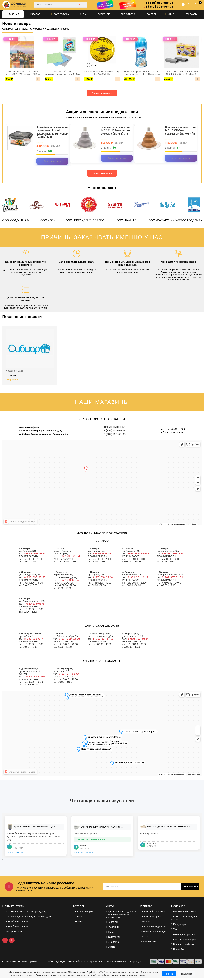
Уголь (175, 929)
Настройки (187, 974)
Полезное (102, 14)
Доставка (144, 922)
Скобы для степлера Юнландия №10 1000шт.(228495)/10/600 (182, 73)
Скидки (111, 947)
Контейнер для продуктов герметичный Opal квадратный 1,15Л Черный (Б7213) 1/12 (52, 132)
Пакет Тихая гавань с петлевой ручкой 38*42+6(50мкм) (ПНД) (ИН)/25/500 (22, 73)
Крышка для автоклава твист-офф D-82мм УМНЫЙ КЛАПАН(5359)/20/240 (102, 73)
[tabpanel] (36, 836)
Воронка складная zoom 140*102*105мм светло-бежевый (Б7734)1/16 (116, 131)
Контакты (190, 14)
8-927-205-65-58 (35, 604)
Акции (77, 917)
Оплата (143, 937)
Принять (169, 974)
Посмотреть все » (102, 93)
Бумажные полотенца (184, 911)
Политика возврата (150, 917)
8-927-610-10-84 (69, 580)
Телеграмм (113, 937)
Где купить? (127, 14)
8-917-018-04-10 (103, 577)
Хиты (82, 14)
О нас (110, 932)
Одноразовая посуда (183, 939)
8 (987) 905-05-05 (159, 7)
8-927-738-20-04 (69, 556)
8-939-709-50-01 (138, 639)
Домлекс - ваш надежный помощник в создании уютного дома (121, 914)
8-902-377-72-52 (172, 577)
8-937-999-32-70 (69, 639)
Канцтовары (179, 924)
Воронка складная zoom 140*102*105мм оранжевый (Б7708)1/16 (180, 131)
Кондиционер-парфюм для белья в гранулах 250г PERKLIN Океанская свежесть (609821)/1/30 (142, 73)
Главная (13, 14)
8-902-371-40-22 (138, 577)
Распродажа (60, 14)
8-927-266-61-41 (34, 639)
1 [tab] (3, 860)
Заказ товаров (147, 942)
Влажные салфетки (183, 944)
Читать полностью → (17, 852)
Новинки (79, 922)
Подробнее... (13, 380)
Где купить (113, 927)
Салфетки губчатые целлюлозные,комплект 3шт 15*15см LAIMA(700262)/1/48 (62, 73)
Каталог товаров (83, 911)
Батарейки (178, 949)
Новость (11, 375)
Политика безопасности (152, 911)
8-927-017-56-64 (69, 674)
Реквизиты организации (152, 931)
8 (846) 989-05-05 (159, 3)
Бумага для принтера (184, 934)
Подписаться (190, 886)
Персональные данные (152, 927)
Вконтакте (112, 942)
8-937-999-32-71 (103, 554)
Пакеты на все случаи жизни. (184, 918)
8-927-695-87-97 (35, 577)
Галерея (150, 14)
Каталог (35, 14)
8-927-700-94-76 (173, 554)
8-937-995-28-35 (138, 554)
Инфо (170, 14)
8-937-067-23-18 (34, 554)
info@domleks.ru (114, 427)
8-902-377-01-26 (103, 639)
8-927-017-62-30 (34, 677)
